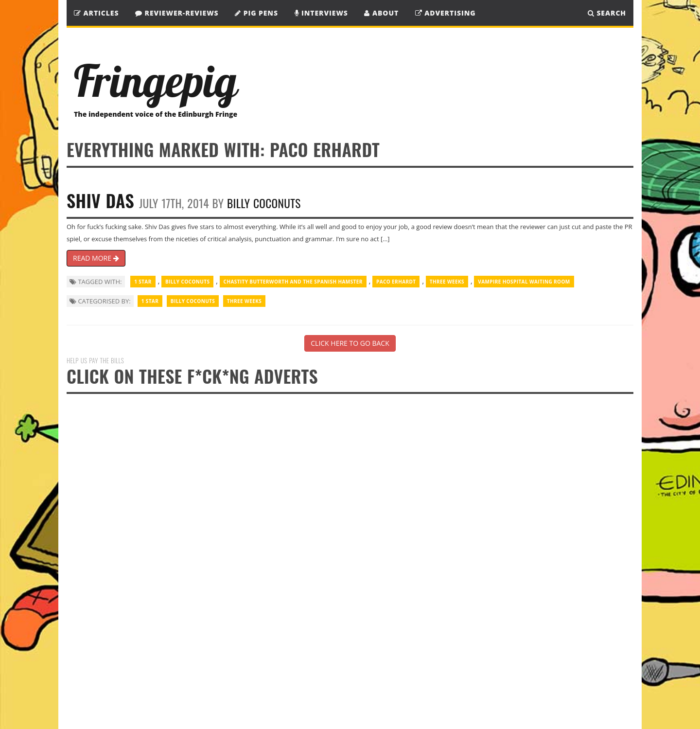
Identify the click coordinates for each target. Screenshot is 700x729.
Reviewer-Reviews (177, 13)
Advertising (446, 13)
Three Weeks (447, 282)
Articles (96, 13)
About (381, 13)
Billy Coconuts (264, 203)
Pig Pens (256, 13)
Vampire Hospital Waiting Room (524, 282)
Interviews (321, 13)
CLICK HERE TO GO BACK (350, 343)
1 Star (143, 282)
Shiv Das (100, 200)
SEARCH (607, 13)
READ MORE (96, 258)
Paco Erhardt (396, 282)
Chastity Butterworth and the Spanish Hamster (293, 282)
